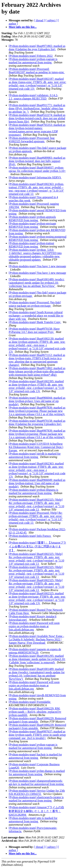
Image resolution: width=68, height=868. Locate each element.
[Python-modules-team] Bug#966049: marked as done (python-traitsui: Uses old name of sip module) (37, 483)
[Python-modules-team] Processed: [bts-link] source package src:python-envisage (35, 304)
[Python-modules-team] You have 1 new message (37, 266)
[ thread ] (40, 20)
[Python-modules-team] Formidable (30, 702)
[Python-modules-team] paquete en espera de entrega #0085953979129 (35, 651)
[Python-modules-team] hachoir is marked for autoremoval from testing (35, 756)
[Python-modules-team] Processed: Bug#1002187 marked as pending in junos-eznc (37, 71)
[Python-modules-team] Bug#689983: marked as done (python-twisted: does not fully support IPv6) (37, 161)
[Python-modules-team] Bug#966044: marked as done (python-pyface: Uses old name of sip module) (37, 401)
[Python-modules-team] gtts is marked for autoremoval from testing (33, 820)
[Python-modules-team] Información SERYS (35, 177)
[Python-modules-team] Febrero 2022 (31, 56)
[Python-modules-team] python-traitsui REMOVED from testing (31, 245)
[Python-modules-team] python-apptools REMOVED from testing (32, 219)
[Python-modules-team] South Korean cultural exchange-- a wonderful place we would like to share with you (36, 316)
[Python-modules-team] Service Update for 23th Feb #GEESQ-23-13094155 (37, 792)
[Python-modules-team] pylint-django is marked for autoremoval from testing (37, 773)
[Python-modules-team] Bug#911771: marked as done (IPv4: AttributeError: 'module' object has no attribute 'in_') (37, 108)
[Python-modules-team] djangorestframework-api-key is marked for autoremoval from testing (37, 782)
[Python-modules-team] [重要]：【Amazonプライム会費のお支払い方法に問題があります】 (37, 546)
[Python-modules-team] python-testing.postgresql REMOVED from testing (38, 238)
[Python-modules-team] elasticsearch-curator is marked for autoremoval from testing (36, 799)
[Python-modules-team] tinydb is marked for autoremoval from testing (35, 455)
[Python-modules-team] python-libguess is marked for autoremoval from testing (33, 491)
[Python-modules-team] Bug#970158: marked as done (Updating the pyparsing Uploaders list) (37, 422)
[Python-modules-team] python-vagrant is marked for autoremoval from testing (33, 61)
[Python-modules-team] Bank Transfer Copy (35, 322)
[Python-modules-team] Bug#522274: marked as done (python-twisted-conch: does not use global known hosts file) (37, 118)
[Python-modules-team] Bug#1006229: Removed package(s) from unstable (37, 720)
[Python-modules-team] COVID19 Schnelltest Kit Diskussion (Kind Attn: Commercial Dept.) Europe (36, 447)
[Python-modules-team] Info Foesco (30, 536)
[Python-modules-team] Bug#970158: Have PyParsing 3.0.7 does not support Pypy (34, 330)
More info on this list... (23, 27)
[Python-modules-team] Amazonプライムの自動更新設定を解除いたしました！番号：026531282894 (36, 811)
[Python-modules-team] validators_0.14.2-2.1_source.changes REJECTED (33, 97)
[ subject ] (51, 20)
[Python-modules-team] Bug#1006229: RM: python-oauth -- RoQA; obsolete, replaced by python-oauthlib (35, 712)
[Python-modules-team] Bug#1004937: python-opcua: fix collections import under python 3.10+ (37, 169)
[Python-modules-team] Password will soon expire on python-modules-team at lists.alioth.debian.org (34, 626)
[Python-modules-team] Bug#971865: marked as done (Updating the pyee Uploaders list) (37, 48)
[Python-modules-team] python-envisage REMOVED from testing (32, 225)
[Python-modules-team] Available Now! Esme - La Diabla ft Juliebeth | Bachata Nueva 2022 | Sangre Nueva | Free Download (36, 639)
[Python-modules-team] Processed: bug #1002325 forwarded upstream (32, 140)
